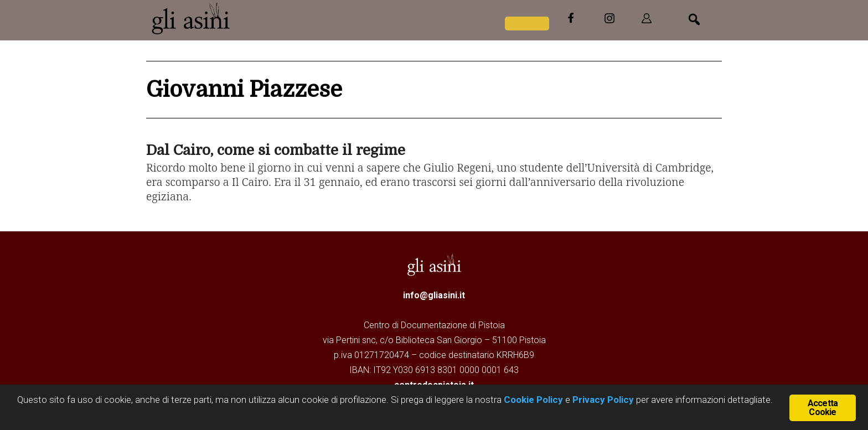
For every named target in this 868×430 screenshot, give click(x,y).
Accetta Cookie (823, 408)
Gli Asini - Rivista (190, 18)
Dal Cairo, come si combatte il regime (276, 150)
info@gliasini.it (434, 295)
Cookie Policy (532, 401)
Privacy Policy (603, 401)
